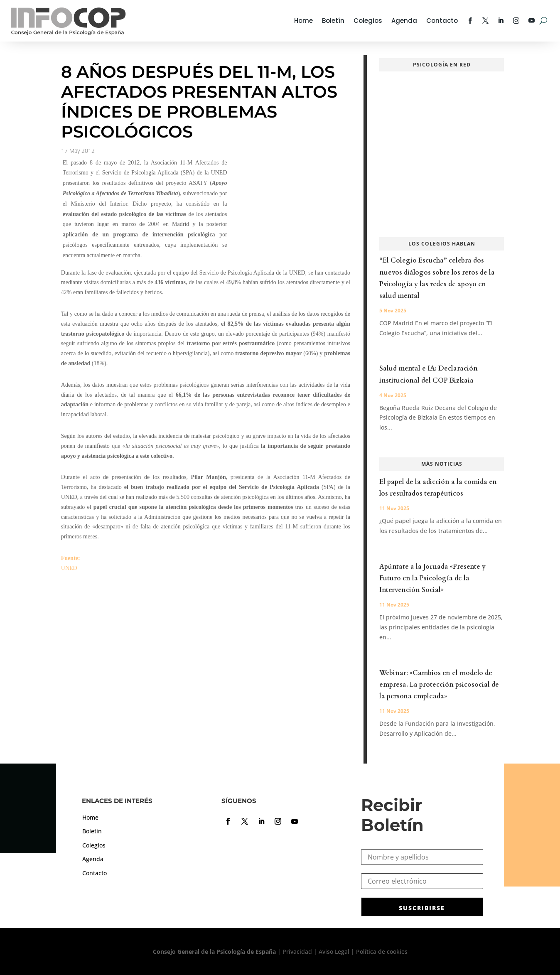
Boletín (333, 21)
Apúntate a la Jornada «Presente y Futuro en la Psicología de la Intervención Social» (432, 578)
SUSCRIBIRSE (422, 908)
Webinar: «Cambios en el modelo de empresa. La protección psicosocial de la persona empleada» (439, 685)
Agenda (404, 21)
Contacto (442, 21)
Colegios (368, 21)
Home (303, 21)
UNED (69, 568)
